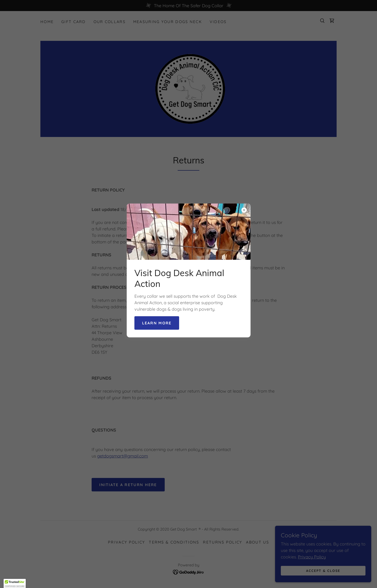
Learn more (157, 323)
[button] (15, 583)
